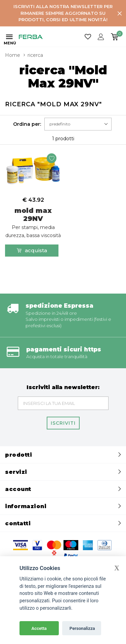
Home (13, 55)
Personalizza (82, 628)
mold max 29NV (33, 222)
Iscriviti (63, 423)
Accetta (39, 628)
